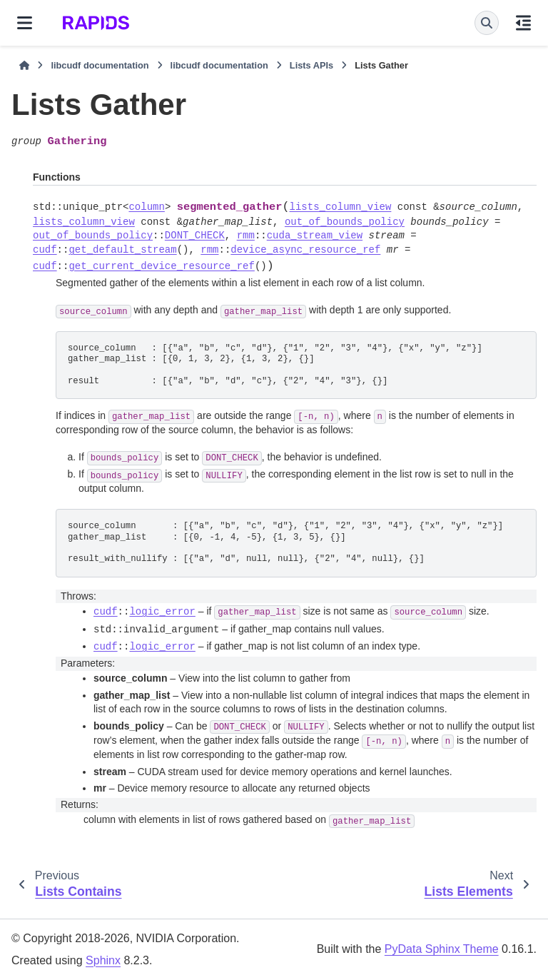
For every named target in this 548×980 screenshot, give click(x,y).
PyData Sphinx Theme (442, 949)
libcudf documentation (100, 65)
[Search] (487, 23)
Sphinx (103, 960)
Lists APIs (311, 65)
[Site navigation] (25, 23)
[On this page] (523, 23)
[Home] (24, 66)
